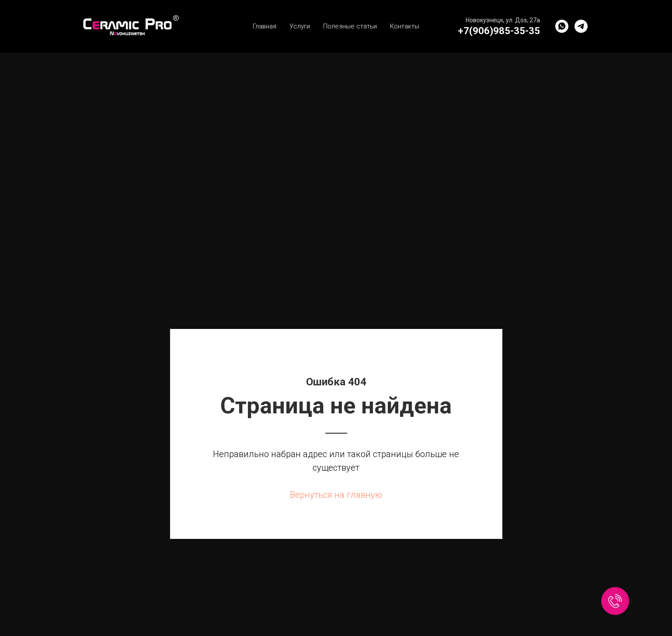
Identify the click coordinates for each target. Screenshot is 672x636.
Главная (265, 26)
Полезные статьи (350, 26)
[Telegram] (581, 26)
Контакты (405, 26)
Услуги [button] (300, 26)
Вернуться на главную (336, 495)
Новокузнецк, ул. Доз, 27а (503, 20)
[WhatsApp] (562, 26)
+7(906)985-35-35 (499, 31)
